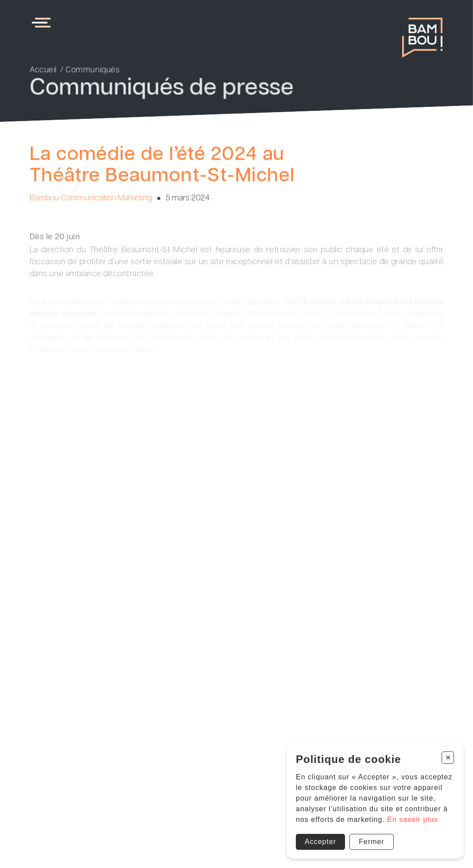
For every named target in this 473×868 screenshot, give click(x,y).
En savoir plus (413, 819)
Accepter (320, 842)
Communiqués (93, 70)
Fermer (372, 842)
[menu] (43, 23)
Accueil (43, 70)
